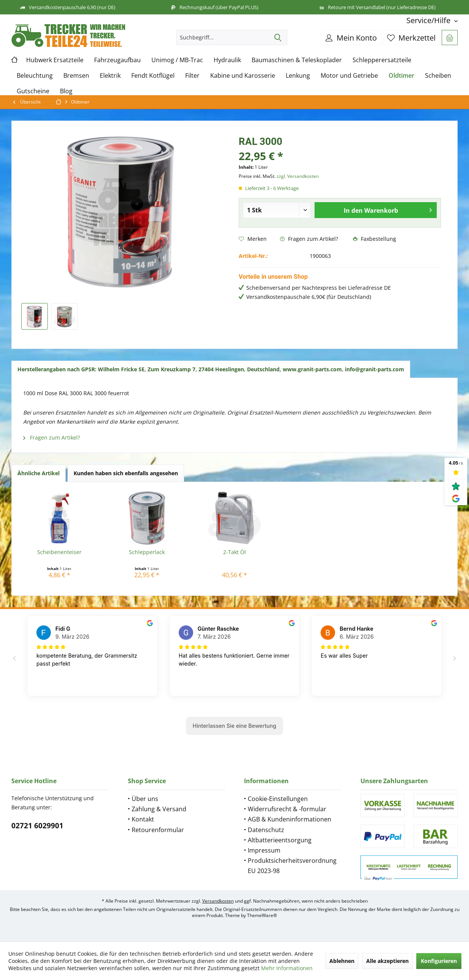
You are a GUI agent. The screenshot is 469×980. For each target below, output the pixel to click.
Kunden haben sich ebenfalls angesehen (126, 473)
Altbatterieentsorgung (280, 840)
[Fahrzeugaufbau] (117, 60)
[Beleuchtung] (35, 76)
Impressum (264, 850)
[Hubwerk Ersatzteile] (55, 60)
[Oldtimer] (401, 76)
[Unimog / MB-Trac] (177, 60)
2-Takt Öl (234, 552)
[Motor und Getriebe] (349, 76)
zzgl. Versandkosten (298, 176)
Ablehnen (342, 961)
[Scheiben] (438, 76)
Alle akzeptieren (387, 961)
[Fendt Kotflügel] (153, 76)
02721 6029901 (37, 826)
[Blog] (66, 91)
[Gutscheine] (33, 91)
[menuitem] (429, 20)
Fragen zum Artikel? (309, 239)
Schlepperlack (147, 552)
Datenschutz (266, 830)
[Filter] (192, 76)
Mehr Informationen (287, 968)
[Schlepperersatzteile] (382, 60)
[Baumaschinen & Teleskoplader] (297, 60)
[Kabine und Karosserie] (243, 76)
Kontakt (143, 819)
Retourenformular (158, 830)
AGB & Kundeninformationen (290, 819)
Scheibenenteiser (59, 552)
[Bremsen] (76, 76)
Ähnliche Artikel (39, 473)
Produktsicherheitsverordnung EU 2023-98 (292, 866)
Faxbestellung (375, 239)
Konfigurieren (439, 961)
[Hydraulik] (227, 60)
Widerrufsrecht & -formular (287, 809)
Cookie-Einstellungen (278, 799)
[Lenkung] (298, 76)
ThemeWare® (262, 915)
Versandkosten (218, 901)
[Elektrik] (110, 76)
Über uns (145, 799)
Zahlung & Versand (159, 809)
